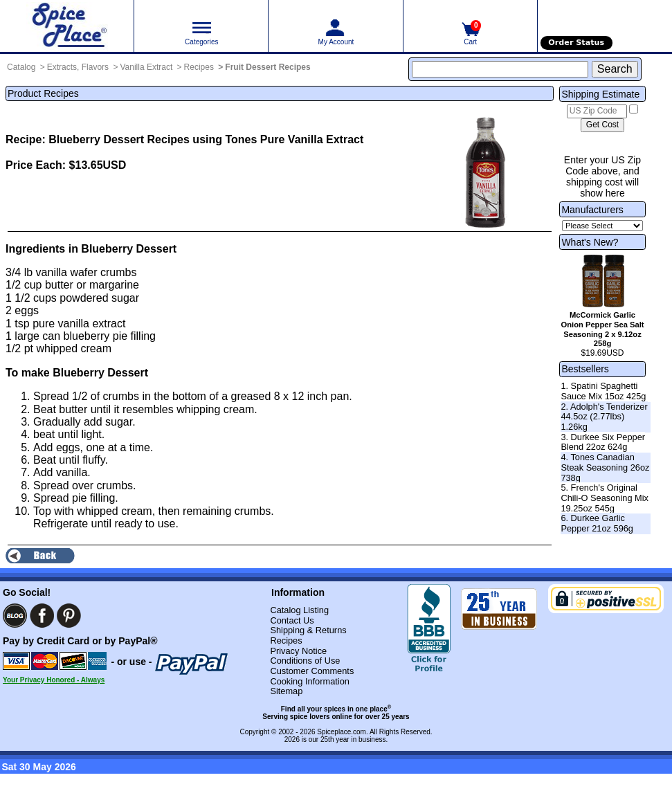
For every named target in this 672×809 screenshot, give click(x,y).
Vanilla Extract (146, 67)
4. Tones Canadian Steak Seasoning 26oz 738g (605, 467)
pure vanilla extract (79, 324)
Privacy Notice (298, 651)
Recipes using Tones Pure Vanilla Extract (256, 139)
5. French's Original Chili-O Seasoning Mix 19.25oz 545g (605, 498)
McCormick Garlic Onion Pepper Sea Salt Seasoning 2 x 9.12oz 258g (603, 329)
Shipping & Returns (308, 630)
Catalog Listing (299, 610)
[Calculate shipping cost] (602, 125)
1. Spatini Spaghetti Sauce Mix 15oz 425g (603, 391)
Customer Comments (312, 671)
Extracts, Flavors (78, 67)
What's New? (590, 242)
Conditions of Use (305, 661)
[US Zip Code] (597, 111)
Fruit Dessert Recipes (267, 67)
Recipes (199, 67)
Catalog (21, 67)
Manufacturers (592, 210)
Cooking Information (310, 681)
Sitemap (286, 691)
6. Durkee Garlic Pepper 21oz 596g (597, 523)
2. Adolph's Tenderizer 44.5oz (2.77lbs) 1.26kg (604, 417)
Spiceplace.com (342, 732)
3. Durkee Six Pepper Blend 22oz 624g (603, 442)
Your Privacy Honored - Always (54, 680)
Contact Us (292, 620)
